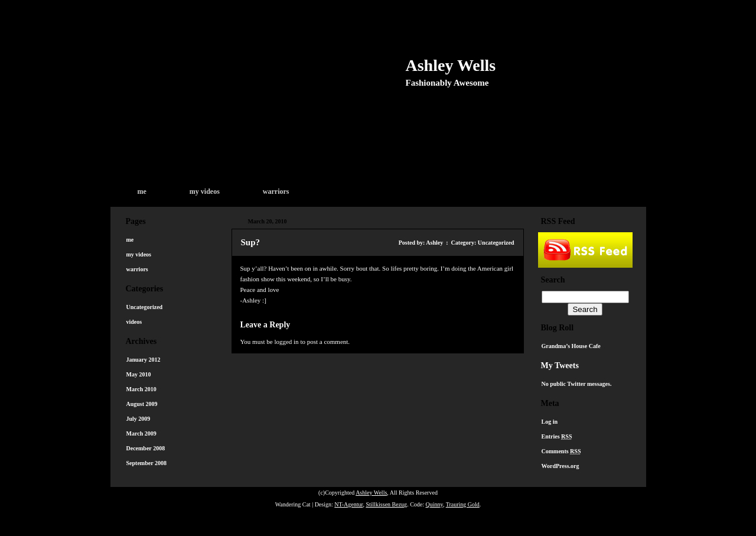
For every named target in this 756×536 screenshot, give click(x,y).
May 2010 (139, 374)
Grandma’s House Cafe (571, 346)
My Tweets (560, 366)
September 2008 (146, 463)
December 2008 (146, 448)
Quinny (434, 504)
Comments (561, 451)
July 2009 (139, 419)
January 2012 (144, 360)
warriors (276, 191)
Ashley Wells (451, 65)
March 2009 (141, 433)
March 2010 (141, 389)
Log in (550, 422)
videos (134, 322)
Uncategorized (145, 307)
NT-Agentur (348, 504)
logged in (286, 342)
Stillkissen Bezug (386, 504)
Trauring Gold (463, 504)
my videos (205, 191)
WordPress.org (561, 466)
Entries (557, 436)
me (142, 191)
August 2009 (142, 404)
